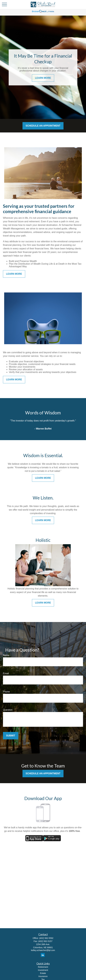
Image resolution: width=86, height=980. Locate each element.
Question (8, 710)
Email (6, 673)
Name (6, 655)
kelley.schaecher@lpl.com (43, 950)
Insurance (43, 976)
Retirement (43, 967)
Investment (43, 970)
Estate (43, 973)
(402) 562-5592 (46, 938)
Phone (6, 692)
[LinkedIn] (43, 955)
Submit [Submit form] (11, 736)
